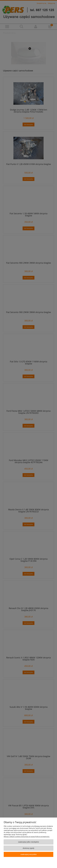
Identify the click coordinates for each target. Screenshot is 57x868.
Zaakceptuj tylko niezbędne (28, 842)
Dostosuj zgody (28, 848)
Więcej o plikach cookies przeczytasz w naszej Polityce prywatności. (27, 837)
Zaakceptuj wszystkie (28, 854)
